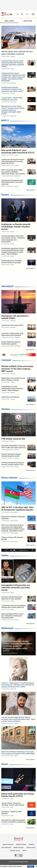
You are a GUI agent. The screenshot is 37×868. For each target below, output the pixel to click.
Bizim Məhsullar (6, 848)
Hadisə (5, 555)
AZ (27, 14)
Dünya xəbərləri (9, 478)
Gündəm (6, 409)
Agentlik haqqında (8, 844)
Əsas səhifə (9, 21)
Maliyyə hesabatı (21, 844)
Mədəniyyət (7, 628)
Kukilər (25, 851)
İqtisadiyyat (7, 286)
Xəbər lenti (28, 21)
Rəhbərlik (31, 844)
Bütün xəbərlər (30, 190)
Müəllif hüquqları (19, 848)
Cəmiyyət (6, 360)
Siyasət (5, 195)
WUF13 (5, 121)
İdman (5, 764)
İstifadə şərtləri (31, 848)
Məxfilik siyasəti (15, 851)
